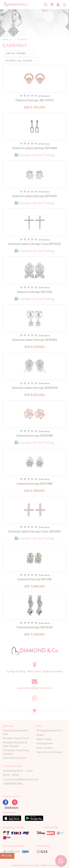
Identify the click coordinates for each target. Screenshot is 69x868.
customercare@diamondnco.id (34, 688)
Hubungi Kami (45, 743)
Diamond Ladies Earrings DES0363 (35, 340)
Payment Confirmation (49, 752)
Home (6, 40)
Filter (7, 856)
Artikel (40, 735)
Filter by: (19, 61)
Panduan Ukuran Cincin (16, 738)
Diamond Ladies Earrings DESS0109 (35, 388)
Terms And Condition (15, 758)
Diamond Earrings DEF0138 (34, 292)
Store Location (45, 748)
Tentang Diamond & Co (50, 730)
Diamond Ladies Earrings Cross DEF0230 (35, 244)
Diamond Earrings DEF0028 (35, 627)
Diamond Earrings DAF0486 (35, 484)
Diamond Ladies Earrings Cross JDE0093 (34, 532)
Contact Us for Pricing (34, 155)
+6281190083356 (13, 784)
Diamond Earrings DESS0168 (35, 436)
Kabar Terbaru (44, 739)
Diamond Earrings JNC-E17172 (35, 100)
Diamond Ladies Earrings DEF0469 (35, 148)
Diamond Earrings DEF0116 (34, 579)
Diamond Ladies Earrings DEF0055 (34, 196)
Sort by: (16, 53)
